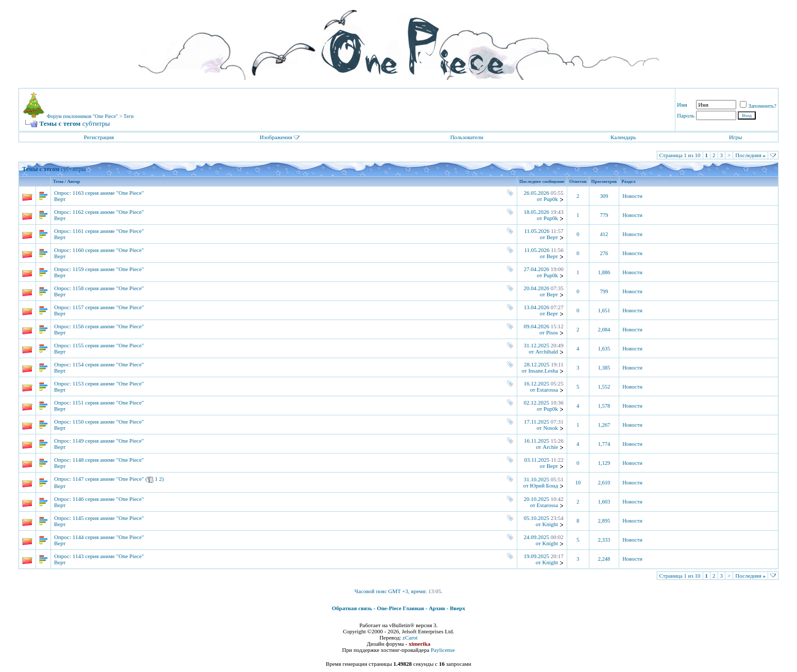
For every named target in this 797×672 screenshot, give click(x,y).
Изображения (276, 137)
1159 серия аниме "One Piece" (108, 269)
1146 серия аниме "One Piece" (108, 499)
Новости (632, 196)
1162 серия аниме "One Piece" (108, 212)
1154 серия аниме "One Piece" (108, 364)
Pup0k (551, 199)
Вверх (457, 608)
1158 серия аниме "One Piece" (108, 288)
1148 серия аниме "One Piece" (108, 460)
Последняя (750, 155)
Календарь (623, 137)
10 (578, 483)
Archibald (547, 351)
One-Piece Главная (400, 608)
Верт (60, 199)
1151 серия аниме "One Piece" (108, 402)
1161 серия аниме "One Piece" (108, 231)
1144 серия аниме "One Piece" (108, 537)
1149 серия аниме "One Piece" (108, 441)
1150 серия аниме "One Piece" (108, 422)
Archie (550, 447)
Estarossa (548, 390)
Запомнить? (758, 106)
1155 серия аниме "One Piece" (108, 345)
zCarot (410, 637)
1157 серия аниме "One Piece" (108, 307)
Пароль (686, 115)
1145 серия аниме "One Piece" (108, 518)
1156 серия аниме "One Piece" (108, 326)
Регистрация (99, 137)
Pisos (552, 332)
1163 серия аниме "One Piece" (108, 193)
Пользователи (467, 137)
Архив (437, 608)
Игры (735, 137)
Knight (550, 524)
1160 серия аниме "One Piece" (108, 250)
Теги (129, 116)
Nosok (550, 428)
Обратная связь (352, 608)
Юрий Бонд (544, 485)
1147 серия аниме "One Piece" (108, 479)
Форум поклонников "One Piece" (82, 116)
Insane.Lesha (543, 371)
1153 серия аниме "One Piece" (108, 383)
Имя (682, 105)
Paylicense (443, 650)
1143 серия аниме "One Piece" (108, 556)
